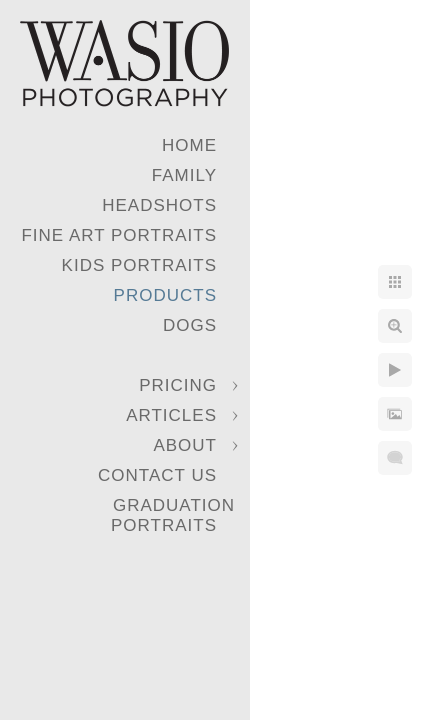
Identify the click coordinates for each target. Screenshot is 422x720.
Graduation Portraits (173, 515)
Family (184, 175)
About (185, 445)
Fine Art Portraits (119, 235)
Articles (171, 415)
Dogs (190, 325)
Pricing (178, 385)
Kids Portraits (139, 265)
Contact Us (157, 475)
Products (165, 295)
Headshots (159, 205)
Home (189, 145)
